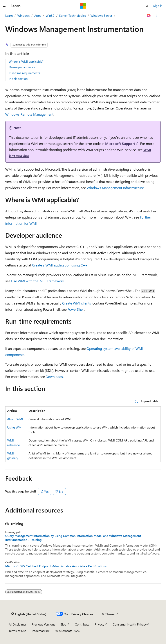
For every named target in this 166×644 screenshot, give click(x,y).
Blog (63, 624)
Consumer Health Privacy (130, 624)
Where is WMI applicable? (26, 61)
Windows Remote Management (29, 114)
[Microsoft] (83, 6)
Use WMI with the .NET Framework (38, 281)
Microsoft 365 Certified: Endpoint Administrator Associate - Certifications (56, 566)
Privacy (99, 624)
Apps (38, 16)
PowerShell (76, 309)
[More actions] (157, 16)
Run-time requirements (24, 73)
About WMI (15, 419)
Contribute (82, 624)
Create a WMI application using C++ (60, 265)
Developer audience (22, 67)
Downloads (54, 377)
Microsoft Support (120, 143)
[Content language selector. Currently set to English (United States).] (29, 614)
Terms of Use (17, 631)
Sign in (158, 6)
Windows (23, 16)
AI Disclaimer (18, 624)
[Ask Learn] (149, 16)
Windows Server (101, 16)
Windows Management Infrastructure (115, 188)
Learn (9, 16)
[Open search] (147, 6)
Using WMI (15, 427)
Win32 (50, 16)
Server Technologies (72, 16)
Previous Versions (43, 624)
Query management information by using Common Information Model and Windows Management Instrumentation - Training (73, 538)
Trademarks (39, 631)
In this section (18, 79)
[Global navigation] (4, 6)
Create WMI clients (77, 303)
